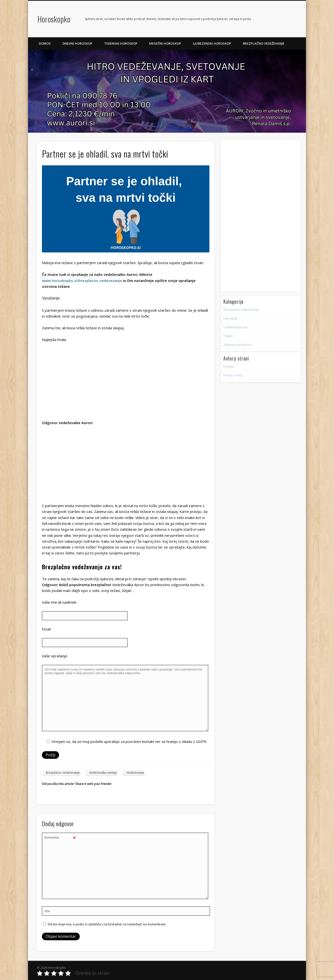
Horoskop (230, 318)
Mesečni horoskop (165, 43)
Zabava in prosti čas (237, 345)
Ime (47, 911)
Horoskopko (54, 19)
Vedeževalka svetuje (103, 773)
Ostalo (228, 336)
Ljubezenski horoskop (212, 43)
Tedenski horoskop (121, 43)
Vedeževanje (135, 773)
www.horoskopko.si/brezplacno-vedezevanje (82, 280)
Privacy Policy (233, 375)
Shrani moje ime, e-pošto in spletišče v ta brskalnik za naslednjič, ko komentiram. (107, 924)
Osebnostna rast (235, 327)
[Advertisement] (126, 383)
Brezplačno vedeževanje (264, 43)
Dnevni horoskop (77, 43)
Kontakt (229, 366)
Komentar (60, 837)
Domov (45, 43)
